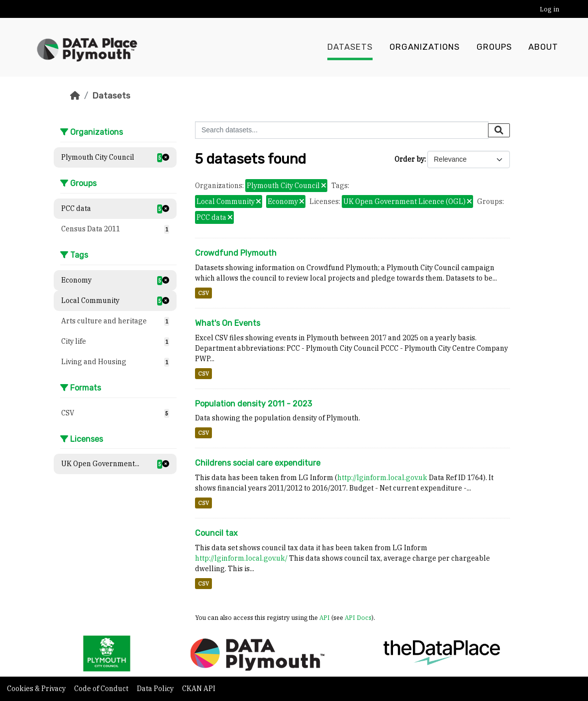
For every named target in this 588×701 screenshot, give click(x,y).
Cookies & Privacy (37, 689)
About (543, 47)
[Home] (75, 96)
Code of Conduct (102, 689)
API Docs (358, 617)
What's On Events (228, 323)
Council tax (216, 533)
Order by (409, 159)
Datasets (350, 47)
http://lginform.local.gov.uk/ (241, 558)
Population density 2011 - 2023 (253, 404)
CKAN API (199, 689)
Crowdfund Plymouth (236, 253)
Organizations (425, 47)
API (325, 617)
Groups (494, 47)
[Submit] (499, 130)
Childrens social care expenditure (258, 463)
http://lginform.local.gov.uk (382, 478)
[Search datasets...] (342, 130)
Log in (549, 9)
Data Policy (156, 689)
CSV (203, 293)
